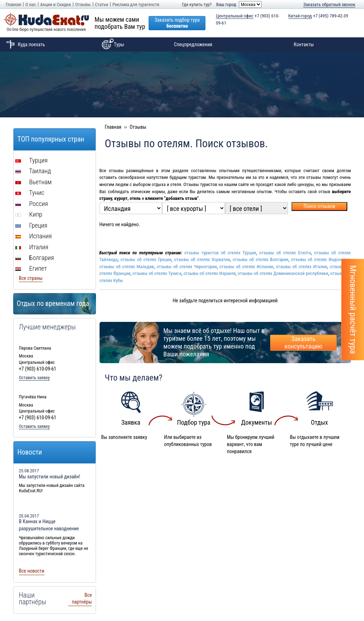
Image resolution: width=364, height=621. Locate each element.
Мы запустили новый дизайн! (50, 477)
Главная (13, 4)
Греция (31, 225)
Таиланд (33, 171)
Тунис (30, 193)
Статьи (101, 4)
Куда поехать (24, 44)
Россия (32, 204)
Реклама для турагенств (136, 4)
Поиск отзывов (319, 206)
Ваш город (226, 4)
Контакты (304, 44)
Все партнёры (82, 599)
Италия (32, 247)
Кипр (29, 214)
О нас (31, 4)
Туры (112, 44)
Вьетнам (33, 182)
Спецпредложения (193, 44)
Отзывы (83, 4)
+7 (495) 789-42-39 (318, 16)
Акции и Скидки (55, 4)
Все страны (31, 278)
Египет (31, 268)
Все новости (32, 571)
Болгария (35, 258)
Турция (31, 160)
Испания (34, 236)
